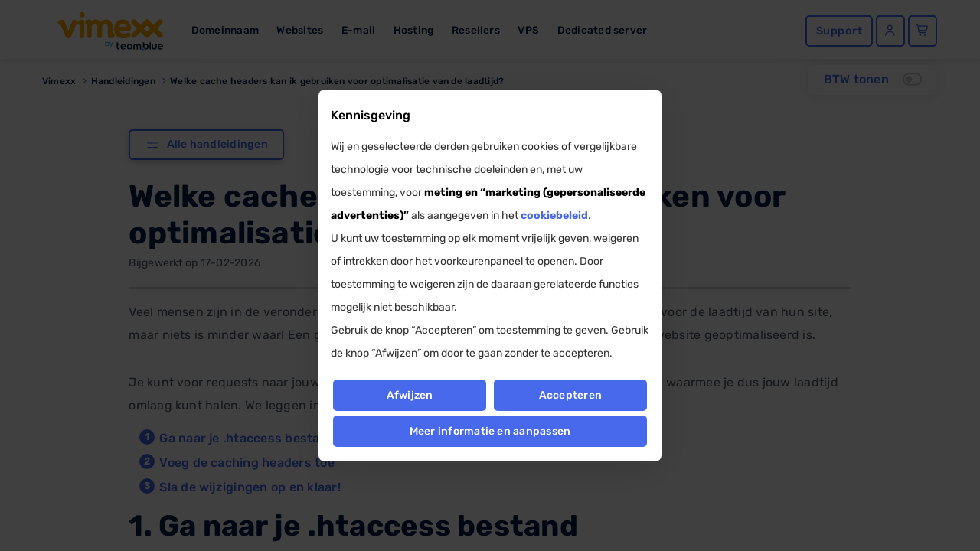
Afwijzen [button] (409, 395)
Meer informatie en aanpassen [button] (490, 431)
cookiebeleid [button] (554, 215)
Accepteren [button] (570, 395)
